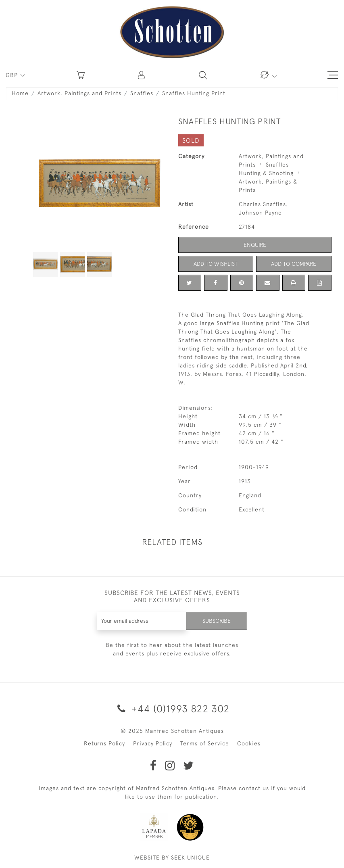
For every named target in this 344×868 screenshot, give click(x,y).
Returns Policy (104, 743)
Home (20, 93)
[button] (142, 75)
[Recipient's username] (142, 621)
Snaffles (142, 93)
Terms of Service (205, 743)
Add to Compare (294, 264)
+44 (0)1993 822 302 (172, 708)
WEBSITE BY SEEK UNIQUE (172, 858)
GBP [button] (13, 75)
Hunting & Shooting (266, 173)
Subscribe (217, 621)
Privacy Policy (153, 743)
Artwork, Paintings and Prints (79, 93)
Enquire (255, 245)
